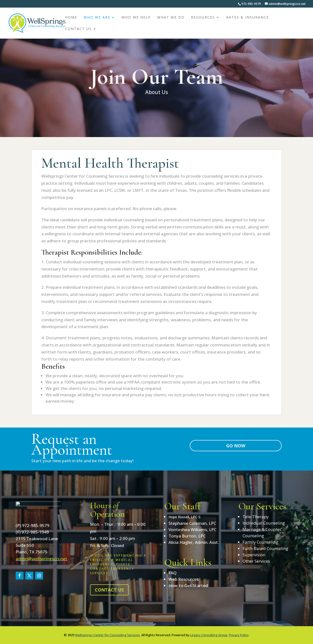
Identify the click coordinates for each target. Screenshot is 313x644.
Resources (203, 18)
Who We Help (136, 18)
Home (71, 18)
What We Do (171, 18)
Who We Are (97, 18)
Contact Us (78, 29)
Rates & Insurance (248, 18)
